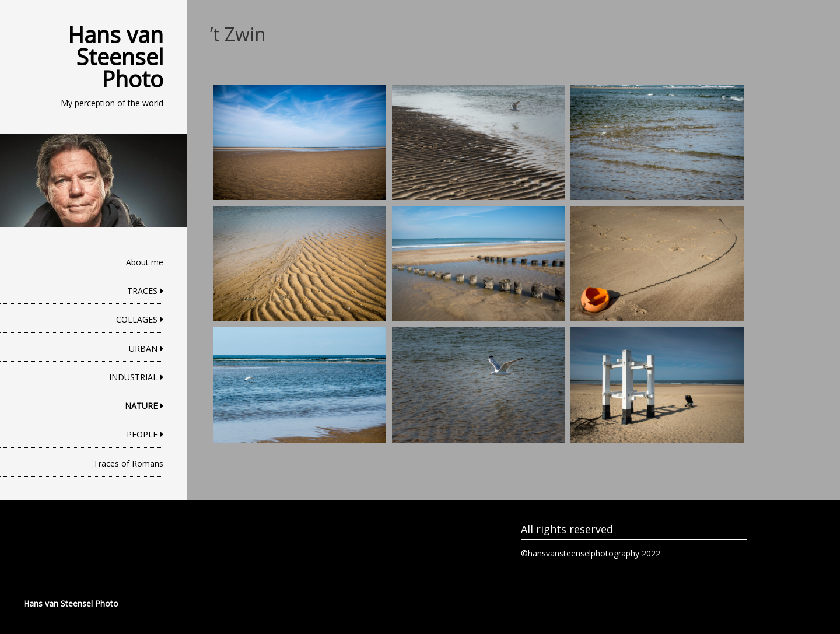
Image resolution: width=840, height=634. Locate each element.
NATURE (141, 406)
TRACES (142, 291)
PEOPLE (142, 434)
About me (145, 262)
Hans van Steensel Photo (116, 57)
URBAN (143, 348)
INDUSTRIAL (133, 377)
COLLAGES (137, 319)
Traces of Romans (128, 463)
